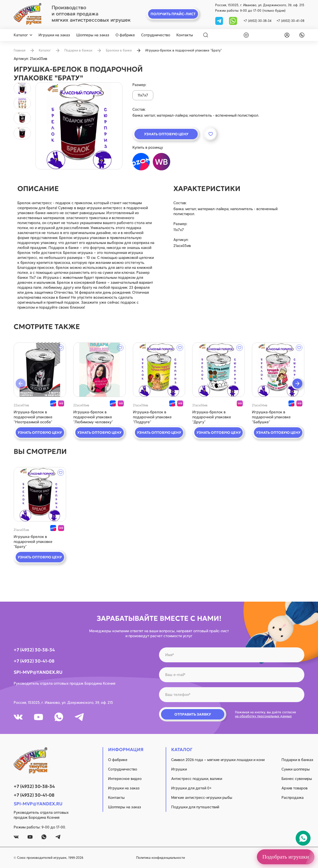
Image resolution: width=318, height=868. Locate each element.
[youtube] (39, 717)
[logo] (27, 14)
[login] (286, 35)
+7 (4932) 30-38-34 (258, 21)
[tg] (220, 21)
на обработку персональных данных (263, 716)
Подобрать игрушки (286, 857)
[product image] (79, 126)
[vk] (18, 717)
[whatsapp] (233, 21)
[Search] (206, 35)
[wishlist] (245, 35)
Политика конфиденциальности (160, 858)
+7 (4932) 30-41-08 (290, 21)
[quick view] (40, 370)
